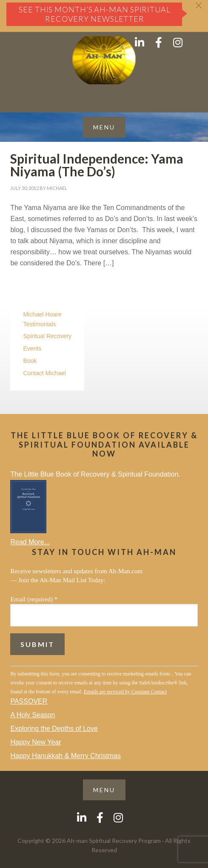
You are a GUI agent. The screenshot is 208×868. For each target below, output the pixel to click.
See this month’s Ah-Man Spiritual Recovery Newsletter (95, 14)
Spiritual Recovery (47, 336)
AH (104, 60)
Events (32, 348)
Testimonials (39, 324)
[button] (104, 127)
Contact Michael (44, 373)
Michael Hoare (42, 314)
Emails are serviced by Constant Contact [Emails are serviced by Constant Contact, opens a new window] (125, 692)
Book (30, 361)
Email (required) (34, 599)
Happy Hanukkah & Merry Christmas (66, 756)
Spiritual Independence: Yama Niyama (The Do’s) (97, 165)
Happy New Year (36, 742)
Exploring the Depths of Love (54, 729)
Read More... (30, 542)
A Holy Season (33, 715)
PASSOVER (29, 701)
